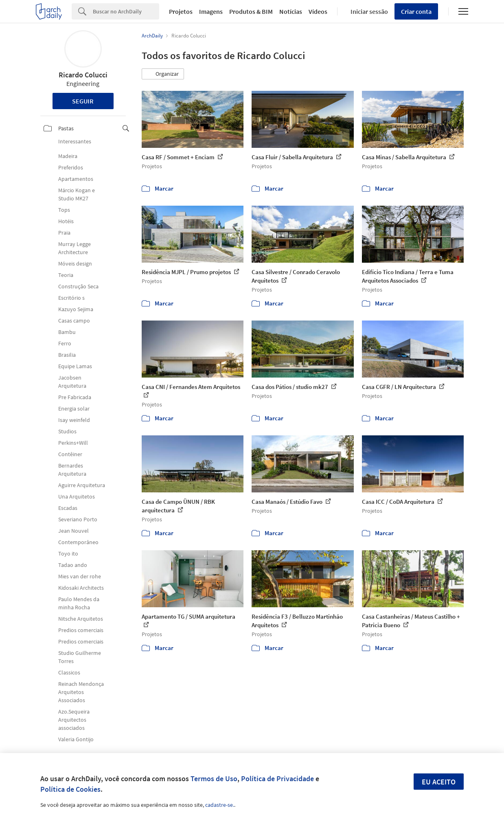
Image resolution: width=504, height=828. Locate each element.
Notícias (291, 11)
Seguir (83, 101)
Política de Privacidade (277, 779)
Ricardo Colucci (83, 75)
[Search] (126, 11)
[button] (163, 74)
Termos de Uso (214, 779)
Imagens (211, 11)
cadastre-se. (220, 805)
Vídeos (318, 11)
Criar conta (416, 11)
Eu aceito (439, 782)
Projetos (181, 11)
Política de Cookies (70, 789)
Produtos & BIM (251, 11)
